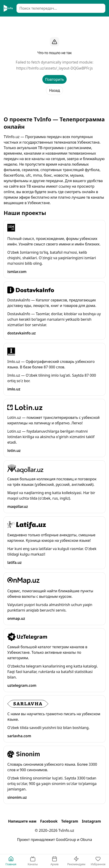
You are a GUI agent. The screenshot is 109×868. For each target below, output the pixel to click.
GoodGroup (66, 840)
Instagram (91, 821)
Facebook (49, 821)
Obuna (86, 840)
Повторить (55, 79)
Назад (54, 90)
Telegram (70, 821)
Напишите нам (22, 821)
